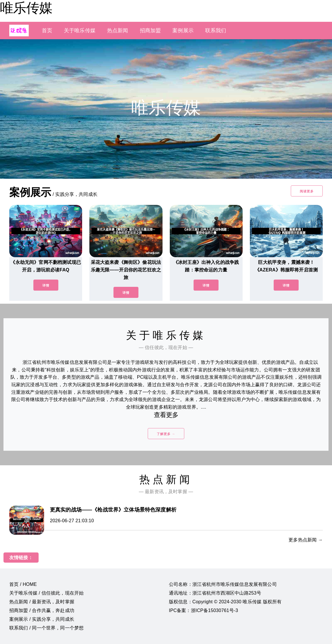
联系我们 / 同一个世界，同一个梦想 (46, 628)
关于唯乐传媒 (80, 31)
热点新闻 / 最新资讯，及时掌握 (42, 602)
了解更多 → (166, 434)
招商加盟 (150, 31)
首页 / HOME (23, 584)
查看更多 (166, 415)
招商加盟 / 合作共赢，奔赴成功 (42, 610)
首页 (47, 31)
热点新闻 (118, 31)
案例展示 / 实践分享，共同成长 (42, 619)
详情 (46, 285)
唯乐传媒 (26, 8)
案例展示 (183, 31)
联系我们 (216, 31)
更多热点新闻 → (306, 540)
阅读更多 (307, 191)
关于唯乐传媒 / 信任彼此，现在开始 (46, 593)
